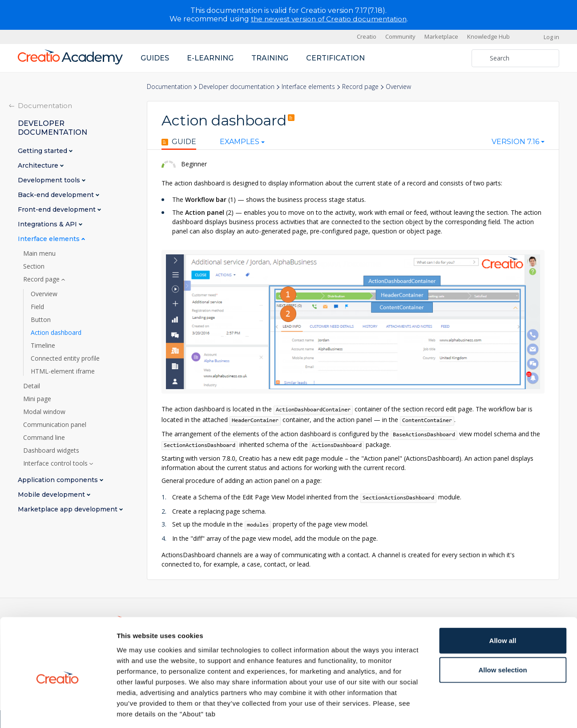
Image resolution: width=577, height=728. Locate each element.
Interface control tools (56, 463)
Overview (44, 294)
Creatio (367, 36)
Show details (467, 710)
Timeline (43, 345)
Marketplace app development (69, 509)
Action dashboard (56, 332)
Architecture (39, 165)
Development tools (50, 180)
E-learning (210, 58)
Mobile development (52, 494)
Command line (44, 437)
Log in (551, 36)
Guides (155, 58)
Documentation (169, 86)
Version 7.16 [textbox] (515, 142)
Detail (32, 386)
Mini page (37, 398)
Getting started (43, 151)
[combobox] (518, 144)
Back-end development (57, 195)
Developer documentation (237, 86)
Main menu (39, 253)
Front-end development (58, 209)
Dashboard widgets (51, 450)
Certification (335, 58)
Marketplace (441, 36)
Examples (235, 142)
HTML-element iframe (63, 371)
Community (400, 36)
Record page (360, 86)
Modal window (44, 411)
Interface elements (308, 86)
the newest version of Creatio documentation (329, 19)
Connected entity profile (65, 358)
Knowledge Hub (488, 36)
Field (37, 306)
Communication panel (55, 424)
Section (34, 266)
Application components (59, 480)
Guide (179, 142)
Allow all (503, 601)
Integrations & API (48, 224)
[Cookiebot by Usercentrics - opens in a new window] (58, 711)
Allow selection (502, 631)
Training (270, 58)
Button (41, 319)
